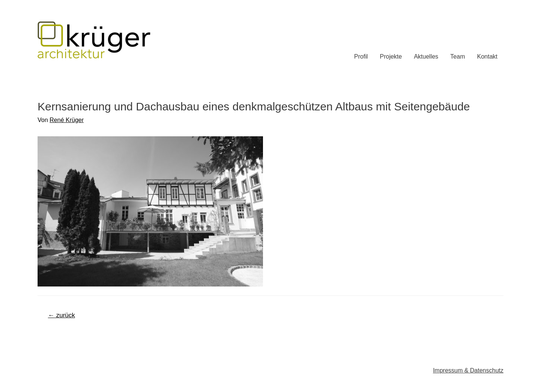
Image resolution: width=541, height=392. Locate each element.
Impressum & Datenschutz (468, 370)
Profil (361, 57)
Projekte (391, 57)
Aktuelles (426, 57)
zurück (62, 315)
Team (458, 57)
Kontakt (487, 57)
